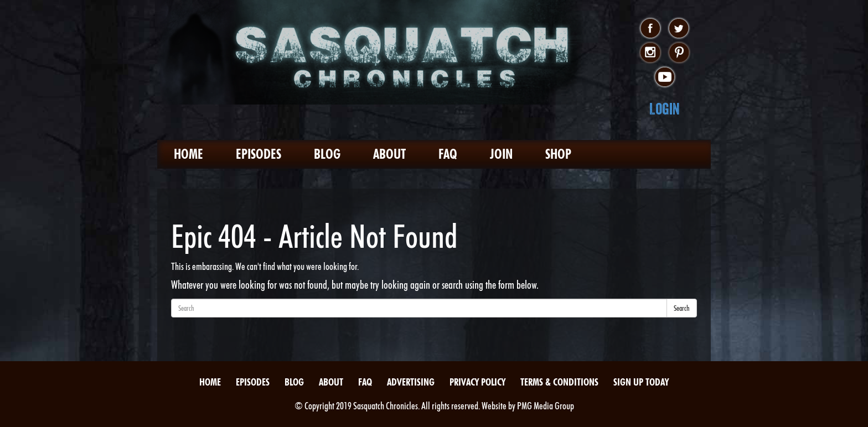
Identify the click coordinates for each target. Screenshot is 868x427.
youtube (665, 77)
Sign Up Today (641, 382)
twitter (679, 29)
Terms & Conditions (559, 382)
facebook (650, 29)
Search (682, 308)
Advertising (411, 382)
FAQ (448, 154)
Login (665, 109)
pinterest (679, 53)
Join (501, 154)
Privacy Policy (477, 382)
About (389, 154)
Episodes (259, 154)
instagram (650, 53)
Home (188, 154)
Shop (558, 154)
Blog (327, 154)
